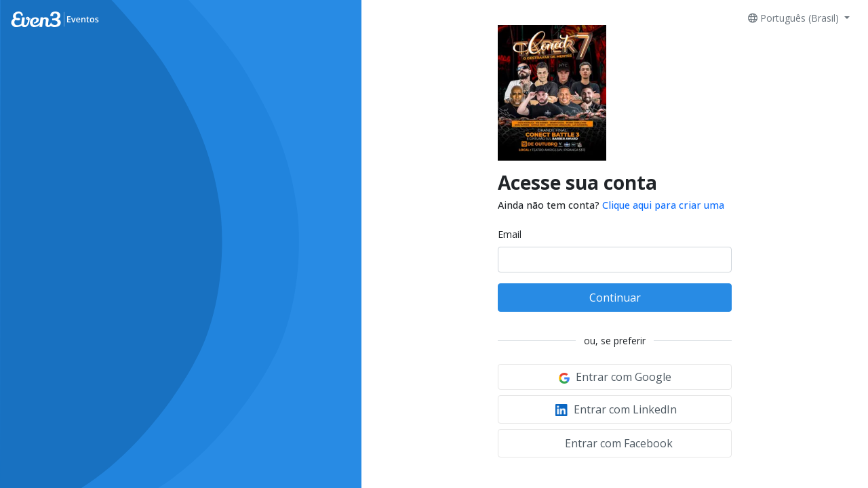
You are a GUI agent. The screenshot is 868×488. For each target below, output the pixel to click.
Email (510, 234)
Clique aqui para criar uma (663, 205)
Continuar (615, 298)
